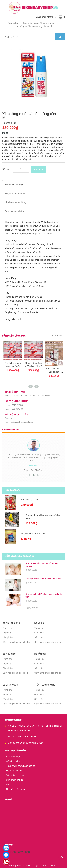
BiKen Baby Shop (19, 852)
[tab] (33, 185)
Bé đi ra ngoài (11, 685)
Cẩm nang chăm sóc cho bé (16, 642)
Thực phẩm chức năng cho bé (20, 766)
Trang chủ (8, 628)
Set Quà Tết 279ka (30, 500)
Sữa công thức (13, 757)
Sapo (56, 866)
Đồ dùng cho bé (13, 771)
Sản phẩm (8, 637)
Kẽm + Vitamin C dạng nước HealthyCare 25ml (54, 372)
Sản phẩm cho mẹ (14, 775)
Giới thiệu (7, 633)
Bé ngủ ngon (10, 654)
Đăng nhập (41, 17)
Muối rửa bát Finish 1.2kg (33, 534)
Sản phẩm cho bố (14, 780)
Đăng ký (52, 17)
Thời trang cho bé (45, 685)
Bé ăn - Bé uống (11, 623)
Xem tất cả (57, 336)
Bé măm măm (12, 761)
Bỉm (7, 784)
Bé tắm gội (40, 654)
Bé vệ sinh (40, 623)
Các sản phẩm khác (15, 789)
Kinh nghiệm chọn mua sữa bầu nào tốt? (44, 579)
